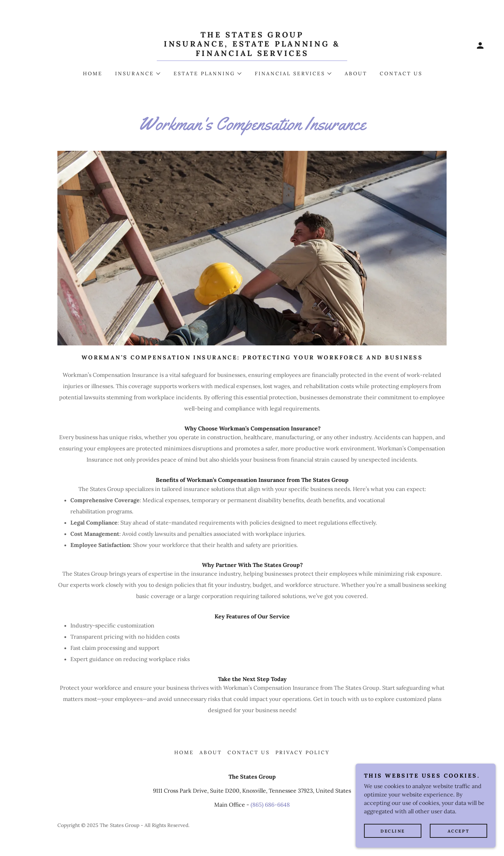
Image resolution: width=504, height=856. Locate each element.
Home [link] (93, 73)
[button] (480, 45)
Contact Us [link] (401, 73)
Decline (393, 831)
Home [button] (184, 752)
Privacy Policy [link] (303, 752)
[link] (252, 54)
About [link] (356, 73)
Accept (458, 831)
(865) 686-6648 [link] (270, 805)
